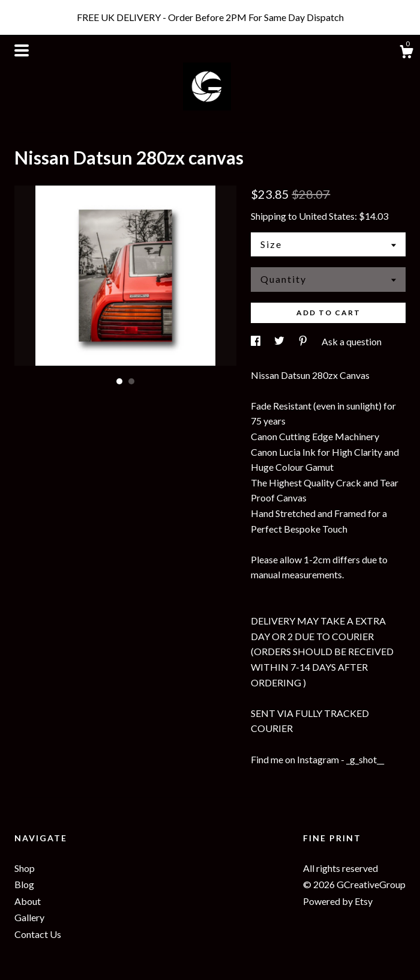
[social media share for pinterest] (304, 341)
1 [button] (119, 381)
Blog (24, 884)
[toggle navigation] (22, 50)
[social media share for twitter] (280, 341)
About (28, 901)
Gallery (29, 917)
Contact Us (38, 934)
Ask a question (352, 341)
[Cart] (406, 53)
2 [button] (131, 381)
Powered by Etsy (338, 901)
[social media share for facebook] (256, 341)
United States (327, 216)
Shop (25, 868)
